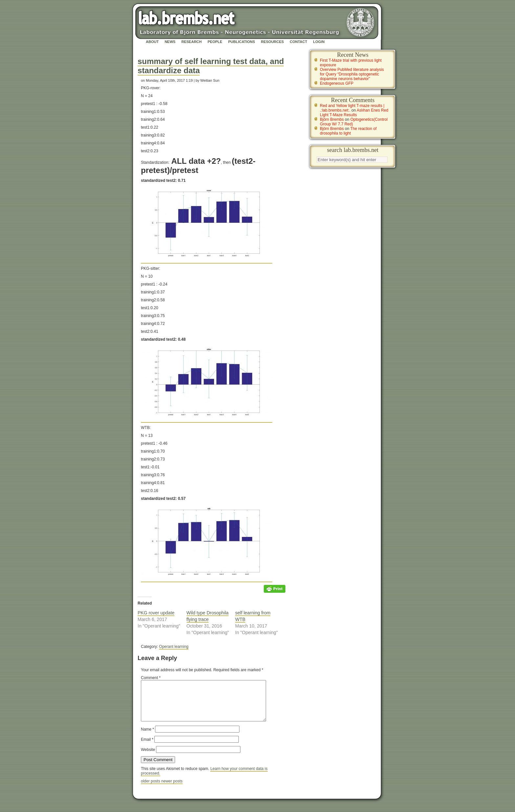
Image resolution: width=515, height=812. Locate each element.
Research (191, 42)
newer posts (172, 789)
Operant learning (174, 647)
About (152, 42)
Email (147, 747)
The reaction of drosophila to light (348, 131)
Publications (242, 42)
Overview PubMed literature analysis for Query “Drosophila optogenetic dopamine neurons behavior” (352, 74)
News (170, 42)
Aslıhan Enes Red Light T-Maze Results (354, 113)
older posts (151, 789)
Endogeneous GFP (337, 83)
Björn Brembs (332, 119)
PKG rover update (156, 613)
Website (148, 758)
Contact (298, 42)
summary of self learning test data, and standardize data (211, 66)
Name (147, 737)
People (215, 42)
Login (319, 42)
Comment (151, 678)
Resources (272, 42)
